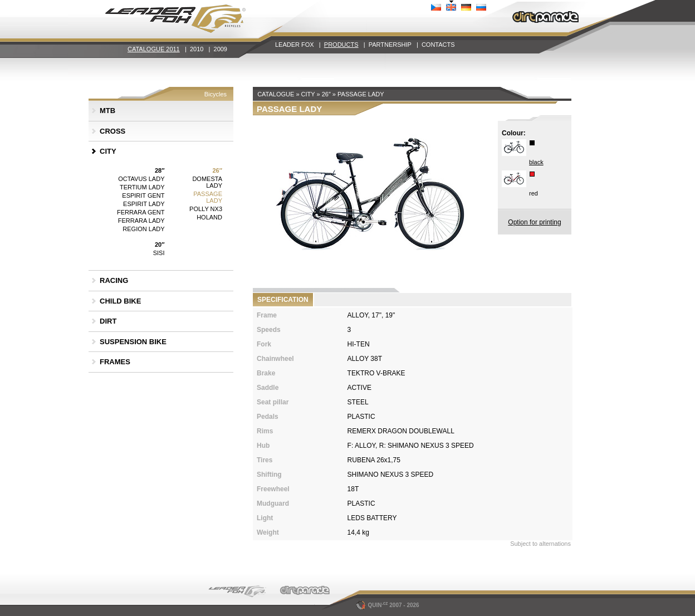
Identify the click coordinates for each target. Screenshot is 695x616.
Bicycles (216, 94)
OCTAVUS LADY (141, 179)
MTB (107, 111)
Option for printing (534, 222)
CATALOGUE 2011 (154, 49)
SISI (159, 253)
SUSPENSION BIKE (133, 342)
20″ (160, 245)
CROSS (112, 131)
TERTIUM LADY (142, 187)
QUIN (373, 605)
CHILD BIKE (120, 301)
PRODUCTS (341, 45)
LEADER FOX (295, 45)
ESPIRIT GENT (143, 195)
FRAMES (115, 362)
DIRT (108, 321)
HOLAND (209, 217)
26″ (217, 170)
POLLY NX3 (206, 209)
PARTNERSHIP (390, 45)
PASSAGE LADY (208, 197)
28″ (160, 170)
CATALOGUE (276, 94)
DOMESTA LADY (207, 182)
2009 (221, 49)
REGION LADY (143, 229)
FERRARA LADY (141, 221)
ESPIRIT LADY (144, 204)
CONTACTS (438, 45)
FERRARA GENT (141, 212)
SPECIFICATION (283, 300)
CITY (108, 151)
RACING (114, 280)
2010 (197, 49)
